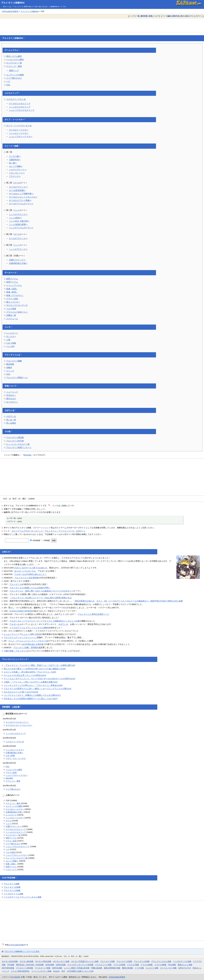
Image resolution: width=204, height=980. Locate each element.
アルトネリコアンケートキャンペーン (20, 637)
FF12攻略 (172, 965)
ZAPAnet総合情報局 (10, 11)
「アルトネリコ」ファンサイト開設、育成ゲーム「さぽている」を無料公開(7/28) (39, 665)
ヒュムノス (26, 634)
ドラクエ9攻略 (160, 965)
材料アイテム (12, 279)
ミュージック (12, 392)
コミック (10, 371)
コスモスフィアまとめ (16, 99)
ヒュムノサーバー (12, 634)
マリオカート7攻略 (43, 968)
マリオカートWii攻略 (25, 968)
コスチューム (12, 319)
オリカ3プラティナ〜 (18, 238)
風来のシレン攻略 (185, 965)
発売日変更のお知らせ (85, 601)
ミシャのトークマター (19, 133)
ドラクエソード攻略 (103, 965)
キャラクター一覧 (14, 63)
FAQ (8, 85)
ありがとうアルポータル (25, 571)
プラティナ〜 (15, 176)
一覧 (138, 16)
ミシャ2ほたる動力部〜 (19, 221)
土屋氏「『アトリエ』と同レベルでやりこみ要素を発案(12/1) (31, 682)
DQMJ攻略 (50, 965)
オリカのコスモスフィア (20, 104)
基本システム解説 (14, 56)
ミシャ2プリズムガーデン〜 (21, 228)
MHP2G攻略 (57, 968)
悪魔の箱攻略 (97, 968)
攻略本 (9, 367)
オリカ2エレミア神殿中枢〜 (21, 194)
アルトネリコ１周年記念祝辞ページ (94, 614)
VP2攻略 (11, 965)
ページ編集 (167, 16)
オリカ (17, 183)
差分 (182, 16)
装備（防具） (12, 292)
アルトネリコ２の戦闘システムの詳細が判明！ (30, 588)
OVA (8, 374)
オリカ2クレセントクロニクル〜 (23, 197)
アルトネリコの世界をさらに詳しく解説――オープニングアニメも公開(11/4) (38, 689)
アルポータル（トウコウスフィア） (25, 621)
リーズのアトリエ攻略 (14, 894)
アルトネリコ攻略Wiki (13, 3)
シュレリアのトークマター (21, 137)
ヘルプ (156, 16)
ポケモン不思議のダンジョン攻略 (85, 961)
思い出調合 (11, 423)
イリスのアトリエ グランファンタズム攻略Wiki (30, 628)
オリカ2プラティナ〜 (18, 187)
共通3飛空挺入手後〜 (18, 263)
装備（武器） (12, 289)
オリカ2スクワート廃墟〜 (20, 200)
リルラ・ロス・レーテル (16, 758)
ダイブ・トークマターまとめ (19, 126)
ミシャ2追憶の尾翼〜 (18, 224)
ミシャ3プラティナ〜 (18, 249)
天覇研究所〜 (15, 160)
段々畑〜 (13, 163)
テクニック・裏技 (14, 66)
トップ (132, 16)
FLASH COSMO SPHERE (21, 611)
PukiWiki (17, 977)
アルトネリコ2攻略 (12, 887)
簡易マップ (14, 71)
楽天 (63, 971)
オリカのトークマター (19, 130)
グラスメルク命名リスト (17, 312)
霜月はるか (11, 399)
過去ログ (189, 16)
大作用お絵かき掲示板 (34, 644)
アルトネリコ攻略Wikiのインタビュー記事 (61, 621)
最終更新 (144, 16)
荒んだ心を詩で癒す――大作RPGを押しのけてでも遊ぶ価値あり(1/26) (35, 669)
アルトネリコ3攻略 (12, 890)
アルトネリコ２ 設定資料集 (26, 578)
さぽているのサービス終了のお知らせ (31, 568)
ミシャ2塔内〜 (15, 218)
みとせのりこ (12, 402)
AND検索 (35, 540)
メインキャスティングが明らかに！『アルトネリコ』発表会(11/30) (33, 685)
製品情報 (10, 364)
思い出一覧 (11, 420)
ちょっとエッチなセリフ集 (18, 444)
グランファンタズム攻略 (161, 961)
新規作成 (176, 16)
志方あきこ (11, 395)
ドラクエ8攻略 (147, 965)
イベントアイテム (14, 285)
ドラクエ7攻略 (133, 965)
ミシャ (17, 210)
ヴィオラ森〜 (15, 156)
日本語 (38, 634)
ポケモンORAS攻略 (43, 961)
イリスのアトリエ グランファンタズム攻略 (23, 897)
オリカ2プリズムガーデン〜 (21, 204)
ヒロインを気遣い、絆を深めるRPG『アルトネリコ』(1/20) (30, 672)
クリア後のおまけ (14, 78)
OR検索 (45, 540)
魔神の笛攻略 (127, 968)
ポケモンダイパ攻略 (61, 961)
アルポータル (20, 574)
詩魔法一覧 (11, 315)
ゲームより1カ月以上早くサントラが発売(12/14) (25, 675)
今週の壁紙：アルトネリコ (15, 651)
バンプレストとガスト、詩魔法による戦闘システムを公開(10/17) (32, 695)
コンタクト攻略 (152, 968)
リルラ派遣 (11, 309)
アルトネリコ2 (16, 584)
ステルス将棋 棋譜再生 (20, 971)
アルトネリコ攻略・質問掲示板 (27, 647)
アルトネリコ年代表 (15, 441)
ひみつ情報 (11, 343)
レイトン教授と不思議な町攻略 (77, 968)
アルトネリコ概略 (14, 361)
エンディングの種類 (15, 75)
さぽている (9, 410)
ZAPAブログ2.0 (184, 968)
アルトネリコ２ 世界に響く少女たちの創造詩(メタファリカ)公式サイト (41, 591)
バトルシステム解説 (15, 59)
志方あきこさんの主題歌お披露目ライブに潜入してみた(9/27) (31, 699)
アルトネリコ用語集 (15, 437)
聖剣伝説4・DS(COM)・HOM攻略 (30, 965)
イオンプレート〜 (17, 173)
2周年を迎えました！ (37, 574)
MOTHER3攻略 (8, 968)
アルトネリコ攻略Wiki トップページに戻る (22, 951)
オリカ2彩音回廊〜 (17, 190)
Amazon (56, 971)
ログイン (199, 16)
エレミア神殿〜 (16, 166)
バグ (8, 81)
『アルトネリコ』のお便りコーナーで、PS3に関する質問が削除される (41, 598)
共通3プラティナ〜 (17, 260)
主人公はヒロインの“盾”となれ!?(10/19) (21, 692)
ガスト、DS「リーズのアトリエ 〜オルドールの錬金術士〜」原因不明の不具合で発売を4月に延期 (140, 601)
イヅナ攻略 (139, 968)
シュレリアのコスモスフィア (22, 110)
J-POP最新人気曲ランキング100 (80, 971)
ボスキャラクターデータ (17, 305)
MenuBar (27, 455)
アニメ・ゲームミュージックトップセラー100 (28, 641)
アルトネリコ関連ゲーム (17, 378)
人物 (8, 340)
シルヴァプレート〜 (18, 170)
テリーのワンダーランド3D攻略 (80, 965)
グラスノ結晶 (12, 299)
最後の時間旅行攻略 (112, 968)
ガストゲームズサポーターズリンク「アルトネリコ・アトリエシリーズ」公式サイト (49, 531)
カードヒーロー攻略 (168, 968)
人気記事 (16, 707)
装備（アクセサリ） (15, 295)
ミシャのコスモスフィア (20, 107)
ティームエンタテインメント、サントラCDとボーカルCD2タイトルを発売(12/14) (39, 679)
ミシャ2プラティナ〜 (18, 214)
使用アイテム (12, 282)
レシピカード (12, 333)
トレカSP (10, 346)
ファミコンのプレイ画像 (41, 971)
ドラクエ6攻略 (119, 965)
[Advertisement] (102, 25)
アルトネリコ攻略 (12, 884)
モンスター (11, 336)
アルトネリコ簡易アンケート (19, 447)
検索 (151, 16)
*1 (49, 505)
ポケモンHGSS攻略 (10, 961)
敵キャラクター (13, 302)
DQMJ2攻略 (61, 965)
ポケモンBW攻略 (27, 961)
